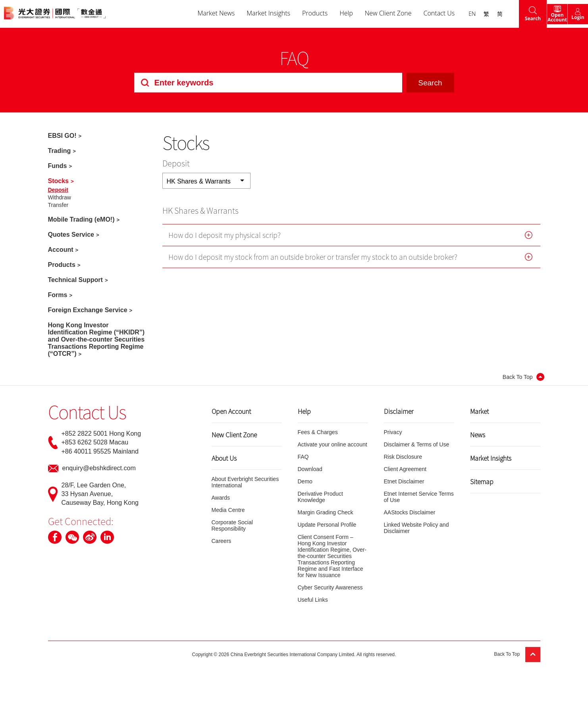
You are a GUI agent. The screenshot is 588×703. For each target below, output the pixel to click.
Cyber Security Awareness (330, 587)
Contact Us (424, 13)
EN (457, 14)
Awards (221, 498)
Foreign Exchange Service (88, 310)
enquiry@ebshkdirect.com (99, 468)
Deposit (58, 190)
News (478, 435)
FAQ (303, 457)
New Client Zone (373, 13)
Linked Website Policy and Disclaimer (416, 528)
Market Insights (253, 13)
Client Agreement (405, 469)
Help (331, 13)
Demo (305, 481)
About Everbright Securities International (245, 482)
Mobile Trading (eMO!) (81, 219)
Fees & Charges (318, 432)
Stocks (58, 181)
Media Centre (228, 510)
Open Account (231, 411)
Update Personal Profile (327, 525)
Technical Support (75, 280)
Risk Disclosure (403, 457)
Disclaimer (399, 411)
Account (61, 250)
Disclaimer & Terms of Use (417, 444)
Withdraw (60, 197)
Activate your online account (333, 444)
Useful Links (313, 600)
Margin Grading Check (326, 512)
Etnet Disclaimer (404, 481)
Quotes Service (71, 235)
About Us (224, 458)
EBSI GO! (62, 136)
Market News (201, 13)
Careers (222, 541)
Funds (58, 166)
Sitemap (482, 481)
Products (300, 13)
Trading (60, 151)
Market (479, 411)
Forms (58, 295)
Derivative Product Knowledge (320, 497)
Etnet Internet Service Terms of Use (419, 497)
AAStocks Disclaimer (410, 512)
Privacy (393, 432)
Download (310, 469)
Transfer (58, 205)
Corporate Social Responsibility (232, 525)
